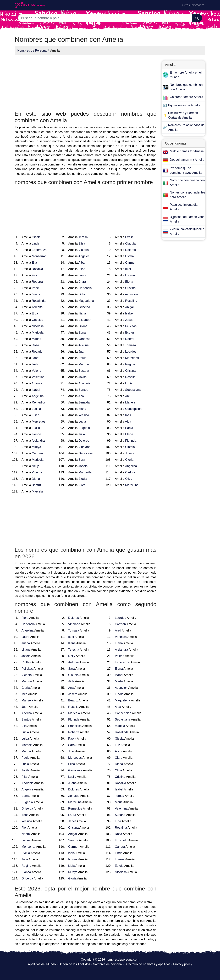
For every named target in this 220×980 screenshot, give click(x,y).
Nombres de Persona (32, 51)
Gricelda (38, 320)
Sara (82, 460)
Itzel (128, 269)
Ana (81, 396)
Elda (35, 313)
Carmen (131, 263)
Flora (82, 485)
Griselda (84, 307)
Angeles (84, 256)
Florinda (131, 441)
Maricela (38, 333)
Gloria (129, 460)
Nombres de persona (107, 964)
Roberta (37, 282)
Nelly (35, 466)
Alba (81, 263)
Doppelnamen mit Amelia (187, 160)
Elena (129, 282)
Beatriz (37, 485)
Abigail (130, 307)
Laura (82, 275)
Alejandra (38, 441)
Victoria (84, 250)
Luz (117, 745)
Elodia (83, 479)
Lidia (82, 294)
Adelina (84, 345)
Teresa (83, 237)
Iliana (82, 313)
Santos (83, 390)
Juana (36, 294)
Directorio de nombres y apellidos (148, 964)
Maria (82, 409)
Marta (119, 681)
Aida (128, 422)
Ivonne (36, 434)
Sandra (73, 840)
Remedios (39, 402)
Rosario (37, 352)
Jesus (129, 320)
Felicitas (131, 326)
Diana (36, 479)
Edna (82, 333)
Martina (84, 364)
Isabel (129, 313)
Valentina (38, 377)
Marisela (38, 460)
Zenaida (84, 402)
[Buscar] (197, 18)
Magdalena (86, 301)
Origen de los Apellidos (74, 964)
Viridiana (85, 447)
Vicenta (37, 472)
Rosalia (130, 377)
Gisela (36, 237)
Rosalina (131, 301)
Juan (82, 352)
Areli (128, 396)
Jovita (83, 377)
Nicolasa (38, 326)
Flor (34, 275)
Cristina (130, 288)
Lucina (36, 409)
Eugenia (84, 428)
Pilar (82, 269)
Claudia (130, 243)
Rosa (35, 345)
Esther (130, 333)
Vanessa (84, 339)
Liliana (83, 326)
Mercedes (132, 358)
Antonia (37, 383)
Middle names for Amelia (187, 151)
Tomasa (131, 345)
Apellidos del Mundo (42, 964)
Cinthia (130, 447)
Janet (36, 358)
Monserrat (39, 256)
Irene (35, 288)
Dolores (130, 250)
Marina (37, 339)
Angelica (131, 466)
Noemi (130, 339)
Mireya (36, 447)
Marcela (37, 491)
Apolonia (84, 383)
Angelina (38, 396)
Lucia (129, 383)
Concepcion (133, 409)
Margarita (85, 472)
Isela (35, 364)
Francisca (75, 726)
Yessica (84, 415)
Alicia (119, 751)
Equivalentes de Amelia (184, 105)
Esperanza (39, 250)
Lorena (130, 275)
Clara (82, 282)
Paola (129, 428)
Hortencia (85, 288)
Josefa (130, 453)
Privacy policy (183, 964)
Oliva (129, 479)
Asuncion (131, 294)
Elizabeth (85, 320)
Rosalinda (39, 301)
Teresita (37, 307)
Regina (130, 364)
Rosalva (37, 269)
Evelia (129, 237)
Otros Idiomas (192, 5)
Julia (82, 434)
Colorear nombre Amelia (186, 97)
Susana (84, 371)
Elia (34, 263)
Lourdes (131, 352)
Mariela (130, 402)
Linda (36, 243)
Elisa (82, 243)
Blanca (26, 872)
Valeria (37, 371)
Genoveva (86, 453)
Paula (82, 358)
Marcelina (132, 485)
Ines (128, 415)
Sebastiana (133, 390)
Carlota (130, 472)
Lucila (36, 428)
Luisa (35, 415)
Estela (129, 256)
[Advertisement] (86, 82)
